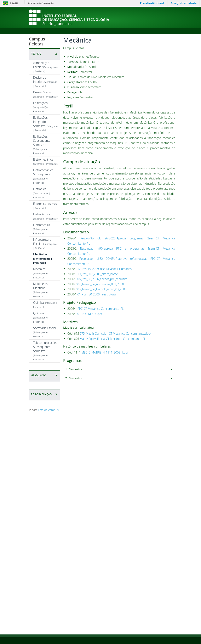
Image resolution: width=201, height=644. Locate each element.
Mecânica (43, 258)
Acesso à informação (41, 3)
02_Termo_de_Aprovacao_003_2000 (100, 284)
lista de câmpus (48, 410)
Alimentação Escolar (45, 67)
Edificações (41, 107)
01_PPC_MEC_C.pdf (90, 314)
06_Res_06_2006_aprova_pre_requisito (102, 279)
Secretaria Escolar (45, 332)
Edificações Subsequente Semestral (42, 145)
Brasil (10, 3)
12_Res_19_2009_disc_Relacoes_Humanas (104, 269)
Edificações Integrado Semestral (45, 124)
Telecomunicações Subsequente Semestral (45, 351)
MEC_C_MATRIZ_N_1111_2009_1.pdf (105, 352)
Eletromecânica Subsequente (43, 176)
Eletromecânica (45, 161)
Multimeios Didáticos (41, 290)
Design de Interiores (45, 82)
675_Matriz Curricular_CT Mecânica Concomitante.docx (116, 334)
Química (41, 317)
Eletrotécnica (45, 216)
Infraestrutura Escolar (45, 244)
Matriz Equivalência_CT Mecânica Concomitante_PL (113, 339)
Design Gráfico (45, 94)
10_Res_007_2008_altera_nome (98, 274)
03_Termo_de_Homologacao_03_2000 (102, 289)
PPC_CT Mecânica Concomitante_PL (100, 309)
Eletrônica (42, 193)
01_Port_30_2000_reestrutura (96, 294)
